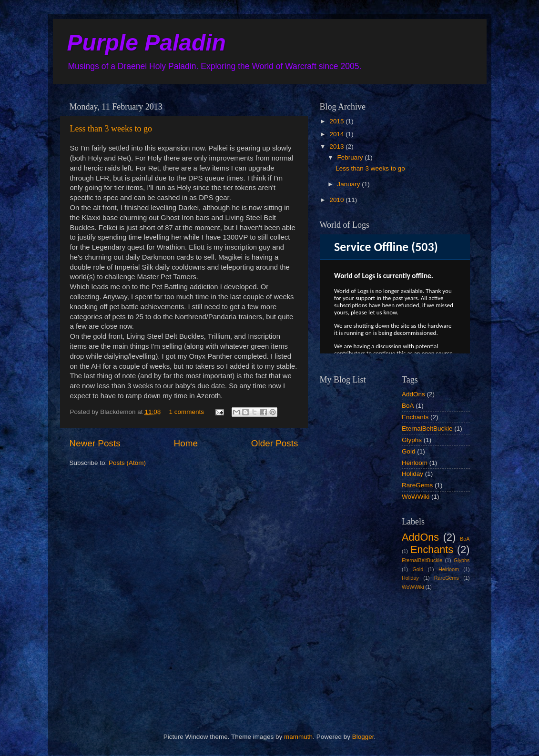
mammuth (298, 737)
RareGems (417, 485)
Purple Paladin (147, 43)
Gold (409, 451)
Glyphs (412, 440)
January (350, 184)
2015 (337, 121)
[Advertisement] (367, 654)
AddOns (413, 394)
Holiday (412, 474)
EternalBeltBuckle (427, 428)
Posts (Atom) (127, 463)
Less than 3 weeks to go (111, 129)
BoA (408, 406)
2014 (337, 134)
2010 (337, 200)
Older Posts (275, 443)
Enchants (415, 417)
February (351, 157)
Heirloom (415, 463)
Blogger (363, 737)
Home (186, 443)
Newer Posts (95, 443)
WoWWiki (416, 497)
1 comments (186, 412)
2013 (337, 146)
